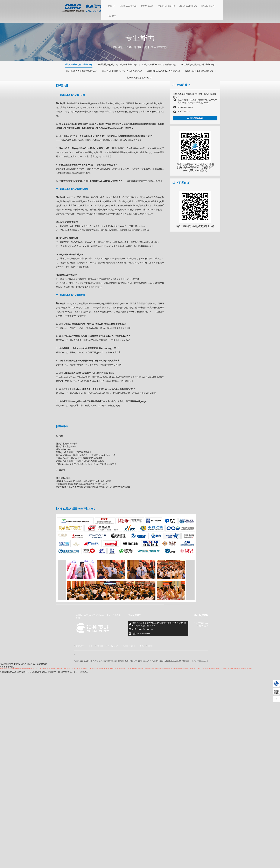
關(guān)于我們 (208, 6)
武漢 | (125, 646)
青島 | (142, 646)
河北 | (134, 646)
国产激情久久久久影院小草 (29, 672)
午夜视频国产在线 (8, 672)
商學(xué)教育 (205, 626)
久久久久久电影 (7, 667)
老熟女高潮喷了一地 (51, 672)
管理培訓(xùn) (202, 623)
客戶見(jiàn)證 (147, 6)
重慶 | (150, 646)
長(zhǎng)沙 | (114, 646)
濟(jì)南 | (101, 646)
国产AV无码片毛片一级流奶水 (74, 672)
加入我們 (112, 16)
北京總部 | (80, 646)
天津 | (91, 646)
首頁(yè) (111, 6)
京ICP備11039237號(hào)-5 (203, 661)
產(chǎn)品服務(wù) (188, 6)
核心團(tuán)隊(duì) (166, 6)
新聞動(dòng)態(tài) (128, 6)
